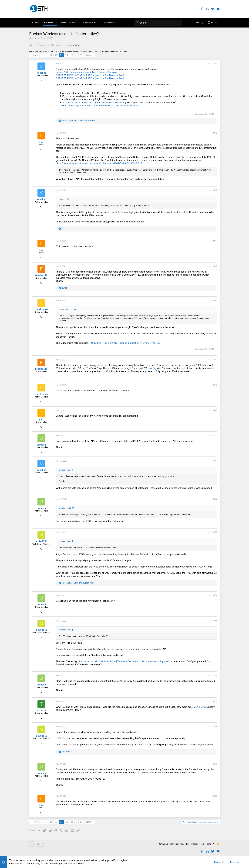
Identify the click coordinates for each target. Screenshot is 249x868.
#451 (215, 461)
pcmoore (35, 38)
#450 (215, 436)
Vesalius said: (65, 508)
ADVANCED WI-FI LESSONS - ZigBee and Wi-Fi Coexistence (93, 103)
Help (202, 844)
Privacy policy (192, 844)
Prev (35, 55)
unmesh (41, 445)
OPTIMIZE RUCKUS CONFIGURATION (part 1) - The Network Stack (90, 75)
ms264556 (41, 541)
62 (81, 55)
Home (208, 844)
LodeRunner (41, 309)
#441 (215, 64)
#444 (215, 241)
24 (67, 55)
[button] (56, 23)
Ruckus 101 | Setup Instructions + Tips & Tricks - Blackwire (87, 72)
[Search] (158, 23)
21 (51, 55)
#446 (215, 300)
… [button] (46, 55)
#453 (215, 532)
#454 (215, 595)
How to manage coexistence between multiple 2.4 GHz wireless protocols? (101, 106)
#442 (215, 133)
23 (61, 55)
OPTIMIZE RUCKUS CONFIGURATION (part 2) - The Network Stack (90, 78)
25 (72, 55)
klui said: (63, 199)
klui (41, 142)
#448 (215, 385)
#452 (215, 499)
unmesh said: (65, 470)
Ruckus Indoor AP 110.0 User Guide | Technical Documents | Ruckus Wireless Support (123, 661)
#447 (215, 360)
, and (77, 583)
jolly (41, 419)
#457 (215, 701)
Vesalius (41, 73)
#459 (215, 764)
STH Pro (40, 844)
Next (89, 55)
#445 (215, 266)
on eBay (152, 368)
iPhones (82, 773)
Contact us (163, 844)
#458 (215, 727)
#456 (215, 676)
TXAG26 (41, 711)
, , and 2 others (78, 121)
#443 (215, 190)
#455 (215, 621)
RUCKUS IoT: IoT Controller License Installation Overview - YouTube (125, 343)
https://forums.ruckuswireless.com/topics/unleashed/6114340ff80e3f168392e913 (99, 163)
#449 (215, 410)
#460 (215, 796)
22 (56, 55)
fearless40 (41, 275)
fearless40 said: (66, 310)
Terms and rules (177, 844)
